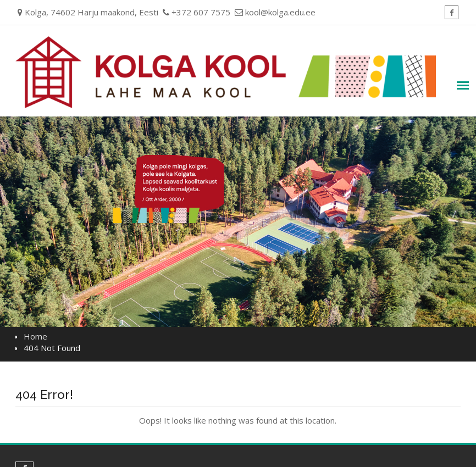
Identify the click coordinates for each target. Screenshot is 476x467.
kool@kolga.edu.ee (280, 12)
